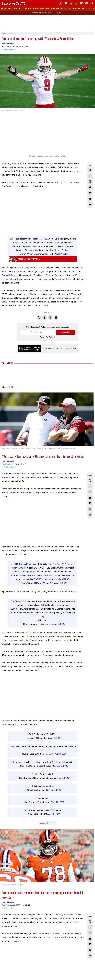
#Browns (31, 574)
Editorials (19, 9)
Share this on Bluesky (90, 187)
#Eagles (23, 574)
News (10, 9)
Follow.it (52, 337)
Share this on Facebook (90, 176)
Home (4, 9)
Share (91, 9)
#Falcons (70, 574)
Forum (36, 9)
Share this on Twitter (90, 170)
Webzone (13, 3)
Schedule (55, 9)
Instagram (56, 316)
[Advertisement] (47, 23)
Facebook (45, 316)
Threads (50, 316)
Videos (28, 9)
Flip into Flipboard (90, 193)
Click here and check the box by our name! (60, 348)
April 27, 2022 (61, 254)
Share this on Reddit (90, 199)
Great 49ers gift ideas (29, 259)
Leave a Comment (48, 804)
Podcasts (45, 9)
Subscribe (66, 332)
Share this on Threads (90, 182)
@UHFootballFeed (23, 563)
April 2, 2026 (61, 582)
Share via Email (90, 204)
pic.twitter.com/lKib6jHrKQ (57, 578)
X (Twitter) (61, 3)
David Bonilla (9, 44)
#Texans (47, 574)
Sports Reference (10, 275)
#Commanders (58, 574)
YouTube (87, 3)
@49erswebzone (10, 49)
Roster (64, 9)
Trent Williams (50, 977)
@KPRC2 (38, 578)
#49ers (39, 574)
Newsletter (75, 9)
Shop (84, 9)
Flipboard (81, 3)
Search (92, 3)
